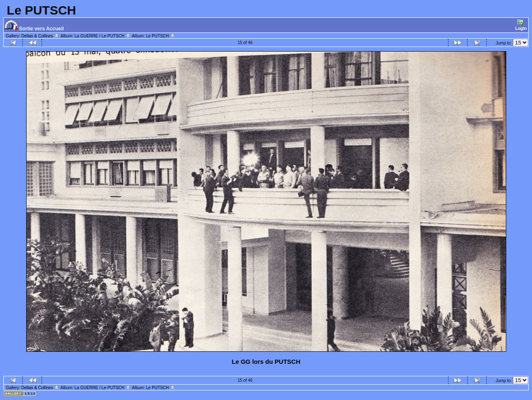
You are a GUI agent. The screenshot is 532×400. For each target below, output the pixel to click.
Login (521, 25)
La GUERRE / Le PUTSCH (103, 36)
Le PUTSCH (161, 36)
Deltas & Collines (40, 36)
